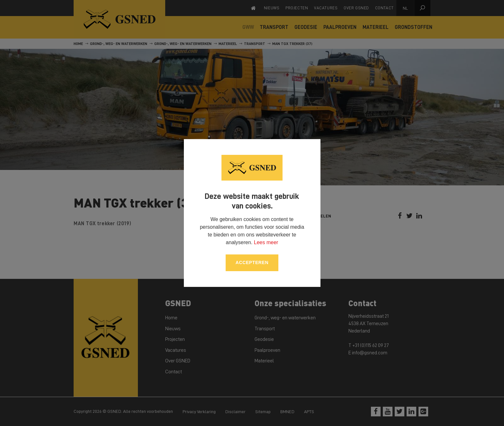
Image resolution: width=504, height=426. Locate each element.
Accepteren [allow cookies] (252, 262)
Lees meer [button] (266, 242)
